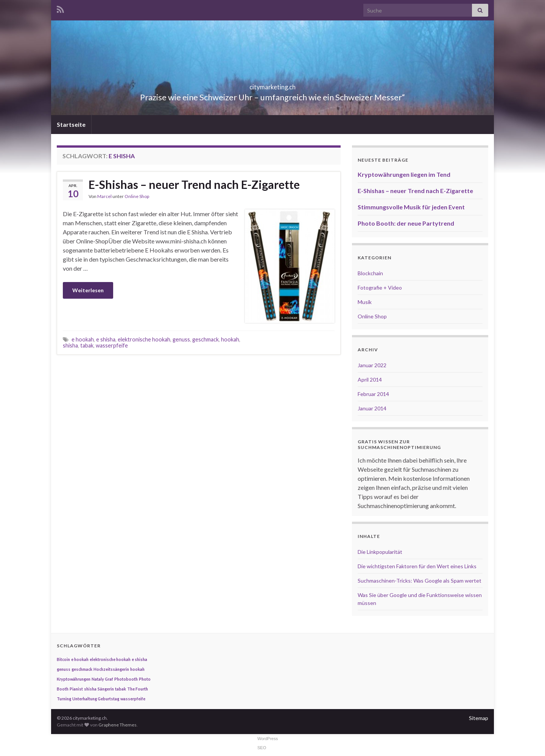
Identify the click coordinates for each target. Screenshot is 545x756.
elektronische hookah (144, 339)
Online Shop (137, 196)
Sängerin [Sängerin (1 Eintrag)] (106, 689)
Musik (365, 302)
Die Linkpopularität (380, 552)
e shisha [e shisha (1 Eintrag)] (139, 659)
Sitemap (479, 718)
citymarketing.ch (272, 85)
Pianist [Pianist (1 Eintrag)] (76, 689)
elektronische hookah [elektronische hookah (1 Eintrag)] (110, 659)
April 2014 (370, 380)
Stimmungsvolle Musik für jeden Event (411, 207)
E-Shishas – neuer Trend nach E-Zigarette (194, 184)
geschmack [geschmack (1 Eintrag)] (82, 669)
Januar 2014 (372, 408)
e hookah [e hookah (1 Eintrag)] (80, 659)
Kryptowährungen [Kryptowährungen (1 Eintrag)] (74, 679)
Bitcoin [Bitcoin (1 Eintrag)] (63, 659)
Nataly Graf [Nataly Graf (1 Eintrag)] (102, 679)
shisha (70, 345)
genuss (181, 339)
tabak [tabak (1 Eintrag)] (121, 689)
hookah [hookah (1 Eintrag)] (137, 669)
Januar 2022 (372, 365)
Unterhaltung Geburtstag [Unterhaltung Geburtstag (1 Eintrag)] (96, 699)
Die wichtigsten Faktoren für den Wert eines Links (417, 566)
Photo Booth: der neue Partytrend (406, 223)
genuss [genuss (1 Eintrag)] (64, 669)
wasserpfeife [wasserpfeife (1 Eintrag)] (133, 699)
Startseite (71, 124)
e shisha (106, 339)
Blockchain (370, 273)
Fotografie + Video (380, 288)
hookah (230, 339)
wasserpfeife (112, 345)
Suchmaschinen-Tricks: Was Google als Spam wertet (420, 581)
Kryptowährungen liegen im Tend (404, 174)
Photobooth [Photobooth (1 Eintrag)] (126, 679)
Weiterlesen (88, 290)
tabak (87, 345)
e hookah (83, 339)
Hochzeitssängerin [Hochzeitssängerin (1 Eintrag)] (111, 669)
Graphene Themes (118, 725)
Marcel (104, 196)
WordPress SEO (268, 743)
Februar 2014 (373, 394)
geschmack (206, 339)
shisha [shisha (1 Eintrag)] (90, 689)
